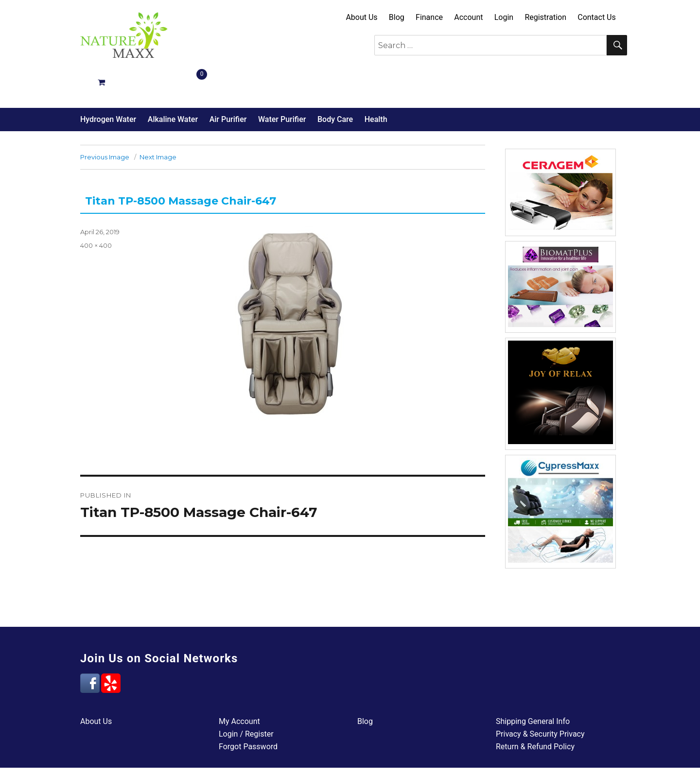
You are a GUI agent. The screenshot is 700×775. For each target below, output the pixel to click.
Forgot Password (248, 712)
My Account (239, 687)
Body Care (335, 85)
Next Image (158, 122)
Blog (397, 17)
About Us (361, 17)
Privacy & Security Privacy (540, 699)
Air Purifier (228, 85)
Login (504, 17)
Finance (429, 17)
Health (376, 85)
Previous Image (105, 122)
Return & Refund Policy (535, 712)
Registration (545, 17)
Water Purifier (282, 85)
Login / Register (246, 699)
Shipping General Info (533, 687)
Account (468, 17)
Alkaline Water (173, 85)
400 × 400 (96, 211)
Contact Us (597, 17)
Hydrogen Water (108, 85)
